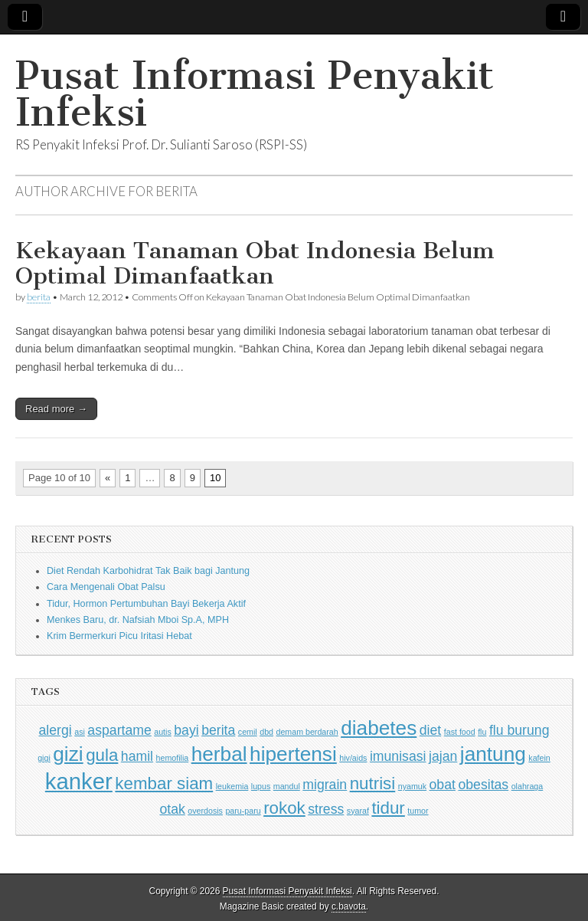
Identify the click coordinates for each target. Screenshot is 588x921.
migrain (325, 785)
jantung (493, 754)
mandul (287, 786)
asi (80, 732)
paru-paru (243, 811)
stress (326, 809)
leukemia (232, 786)
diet (430, 730)
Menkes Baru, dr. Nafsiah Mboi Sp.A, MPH (138, 620)
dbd (266, 732)
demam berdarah (307, 732)
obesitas (483, 785)
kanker (79, 781)
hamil (137, 756)
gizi (68, 754)
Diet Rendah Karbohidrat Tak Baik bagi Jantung (148, 571)
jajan (443, 756)
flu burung (519, 730)
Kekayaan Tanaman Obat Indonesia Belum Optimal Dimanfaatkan (255, 264)
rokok (284, 808)
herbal (219, 754)
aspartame (119, 730)
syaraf (358, 811)
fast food (460, 732)
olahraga (527, 786)
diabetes (379, 728)
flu (482, 732)
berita (39, 297)
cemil (248, 732)
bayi (186, 730)
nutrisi (373, 783)
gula (102, 755)
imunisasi (398, 756)
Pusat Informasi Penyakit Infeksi (255, 94)
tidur (388, 808)
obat (443, 785)
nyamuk (412, 786)
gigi (44, 758)
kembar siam (164, 783)
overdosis (205, 811)
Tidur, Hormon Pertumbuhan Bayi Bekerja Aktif (146, 604)
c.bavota (349, 906)
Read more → (56, 409)
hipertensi (293, 754)
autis (163, 732)
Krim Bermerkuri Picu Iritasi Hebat (119, 636)
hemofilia (173, 758)
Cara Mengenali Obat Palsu (106, 587)
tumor (418, 811)
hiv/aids (353, 758)
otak (172, 809)
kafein (539, 758)
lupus (261, 786)
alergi (56, 730)
